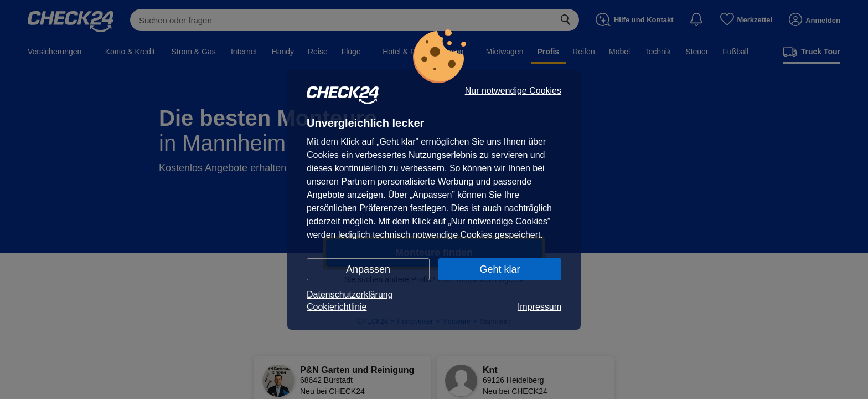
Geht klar (500, 269)
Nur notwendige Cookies (513, 91)
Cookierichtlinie (337, 307)
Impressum (539, 307)
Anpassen (368, 269)
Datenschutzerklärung (350, 295)
